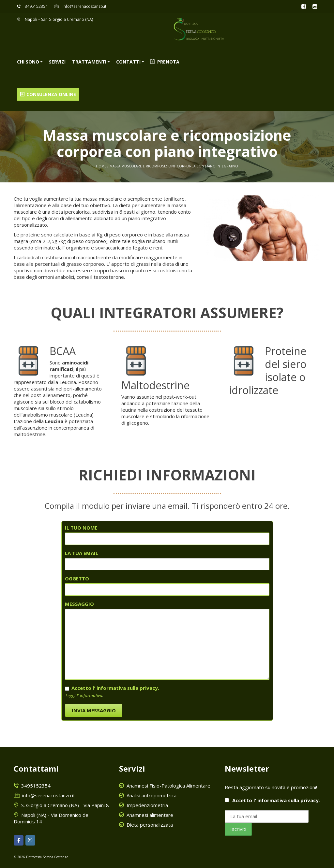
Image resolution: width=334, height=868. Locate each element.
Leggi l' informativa (84, 695)
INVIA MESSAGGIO (94, 710)
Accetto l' (272, 800)
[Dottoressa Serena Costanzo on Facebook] (19, 840)
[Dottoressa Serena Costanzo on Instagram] (30, 840)
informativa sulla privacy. (289, 800)
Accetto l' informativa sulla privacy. (115, 688)
